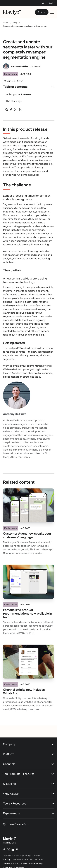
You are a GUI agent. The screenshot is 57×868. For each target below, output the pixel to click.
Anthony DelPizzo (20, 66)
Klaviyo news (10, 74)
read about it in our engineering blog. (24, 335)
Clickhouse (28, 313)
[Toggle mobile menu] (52, 12)
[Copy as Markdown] (14, 81)
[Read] (28, 505)
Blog (15, 23)
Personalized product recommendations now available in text (28, 613)
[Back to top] (50, 718)
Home (6, 23)
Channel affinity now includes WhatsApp (24, 691)
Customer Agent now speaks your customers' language (27, 535)
